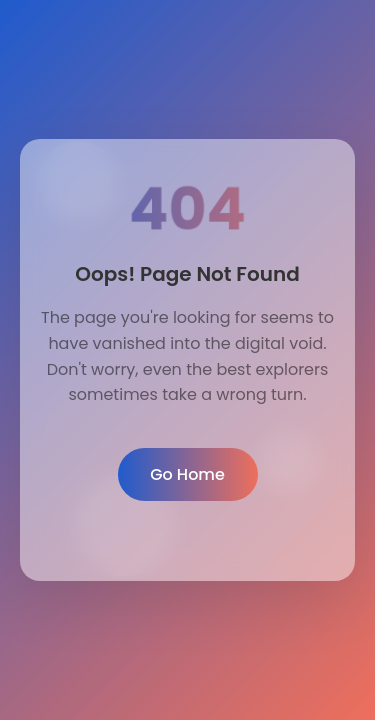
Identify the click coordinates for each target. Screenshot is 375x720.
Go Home (187, 474)
